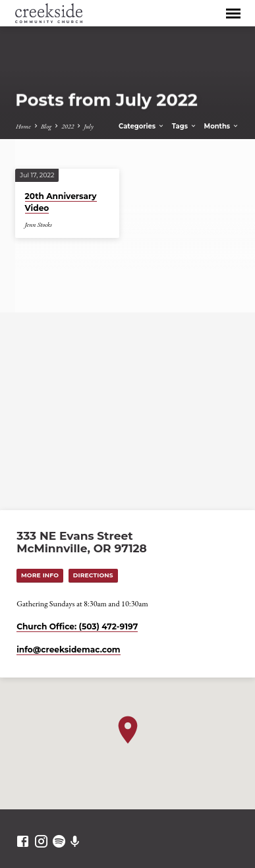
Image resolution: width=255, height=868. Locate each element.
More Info (40, 575)
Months (222, 126)
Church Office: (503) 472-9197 (77, 626)
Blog (46, 126)
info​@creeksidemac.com (68, 650)
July (89, 126)
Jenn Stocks (39, 224)
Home (23, 126)
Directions (93, 575)
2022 (68, 126)
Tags (184, 126)
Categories (142, 126)
